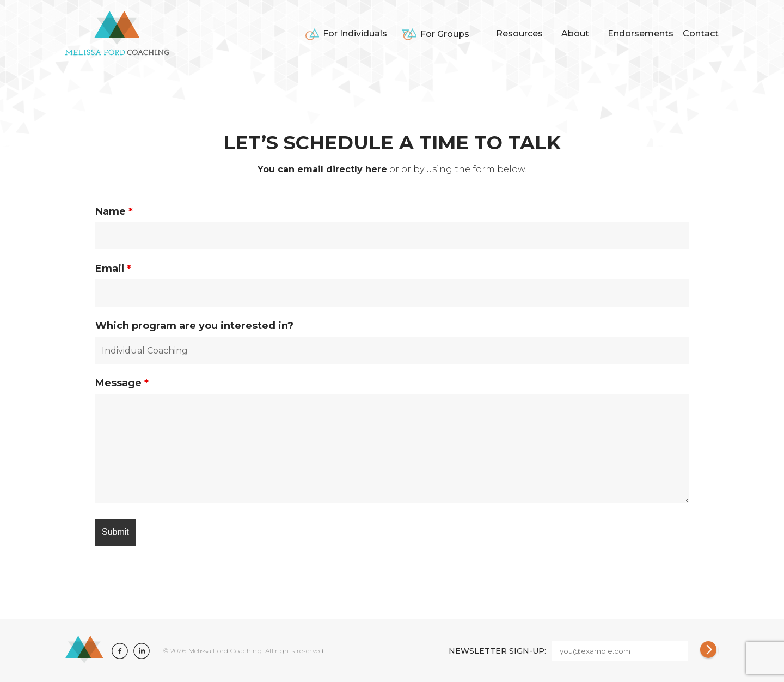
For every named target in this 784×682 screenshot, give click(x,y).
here (376, 169)
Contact (701, 34)
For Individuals (355, 34)
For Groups (445, 34)
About (575, 34)
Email (113, 269)
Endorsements (641, 34)
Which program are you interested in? (194, 326)
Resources (519, 34)
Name (114, 211)
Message (122, 383)
